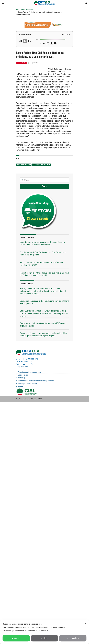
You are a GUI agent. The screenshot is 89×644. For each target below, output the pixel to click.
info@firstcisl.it (22, 377)
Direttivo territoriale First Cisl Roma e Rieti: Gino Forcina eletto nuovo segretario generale (43, 264)
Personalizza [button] (73, 638)
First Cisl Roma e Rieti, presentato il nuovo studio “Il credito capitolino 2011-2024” (42, 274)
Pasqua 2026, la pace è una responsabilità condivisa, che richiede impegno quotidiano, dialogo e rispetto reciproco (44, 345)
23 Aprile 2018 (33, 63)
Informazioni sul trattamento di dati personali (36, 391)
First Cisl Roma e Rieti (42, 175)
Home (20, 396)
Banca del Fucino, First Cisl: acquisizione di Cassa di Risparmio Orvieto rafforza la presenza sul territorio (43, 253)
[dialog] (45, 632)
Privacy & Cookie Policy (27, 393)
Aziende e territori (26, 10)
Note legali (22, 388)
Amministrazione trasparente (30, 382)
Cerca (45, 196)
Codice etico (23, 385)
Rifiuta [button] (45, 638)
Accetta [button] (16, 638)
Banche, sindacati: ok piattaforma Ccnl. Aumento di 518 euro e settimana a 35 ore (43, 335)
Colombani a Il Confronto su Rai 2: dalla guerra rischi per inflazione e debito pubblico (44, 312)
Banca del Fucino (24, 175)
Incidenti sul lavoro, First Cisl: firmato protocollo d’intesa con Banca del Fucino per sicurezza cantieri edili (45, 284)
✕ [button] (86, 623)
